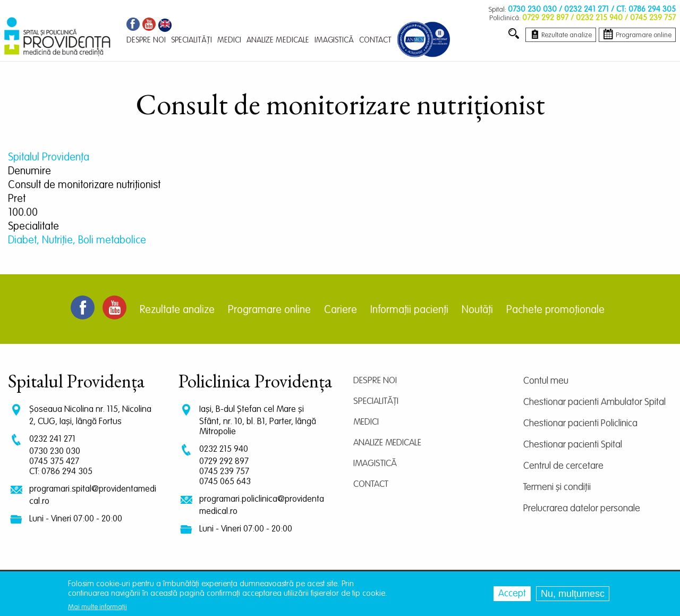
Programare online (269, 310)
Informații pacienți (409, 310)
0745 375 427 (54, 462)
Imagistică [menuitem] (334, 40)
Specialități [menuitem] (192, 40)
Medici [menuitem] (229, 40)
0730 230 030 (55, 452)
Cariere (341, 310)
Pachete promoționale (555, 310)
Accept (512, 594)
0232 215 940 (224, 449)
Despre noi (375, 381)
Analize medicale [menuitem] (278, 40)
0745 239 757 (224, 472)
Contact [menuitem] (375, 40)
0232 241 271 (52, 439)
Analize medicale (387, 443)
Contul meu (546, 381)
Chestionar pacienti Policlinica (580, 424)
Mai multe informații (97, 608)
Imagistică (375, 464)
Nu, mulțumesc (573, 594)
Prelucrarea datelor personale (582, 509)
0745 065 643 (225, 482)
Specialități (376, 402)
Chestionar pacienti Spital (573, 445)
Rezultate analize (177, 310)
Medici (366, 422)
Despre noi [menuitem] (146, 40)
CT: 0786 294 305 (61, 472)
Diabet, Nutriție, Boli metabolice (77, 241)
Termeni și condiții (557, 487)
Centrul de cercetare (563, 466)
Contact (371, 484)
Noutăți (477, 310)
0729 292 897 (224, 462)
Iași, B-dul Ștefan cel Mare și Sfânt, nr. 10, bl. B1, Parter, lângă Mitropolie (258, 421)
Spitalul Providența (49, 158)
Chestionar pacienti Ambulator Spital (594, 402)
